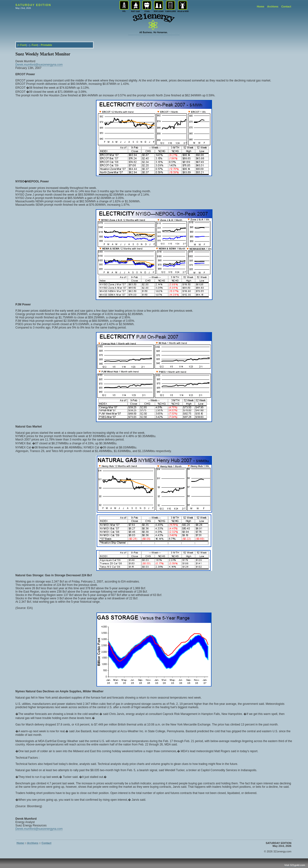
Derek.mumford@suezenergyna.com (39, 65)
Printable (46, 45)
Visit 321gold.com (295, 865)
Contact (286, 6)
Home (260, 6)
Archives (273, 6)
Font (23, 45)
